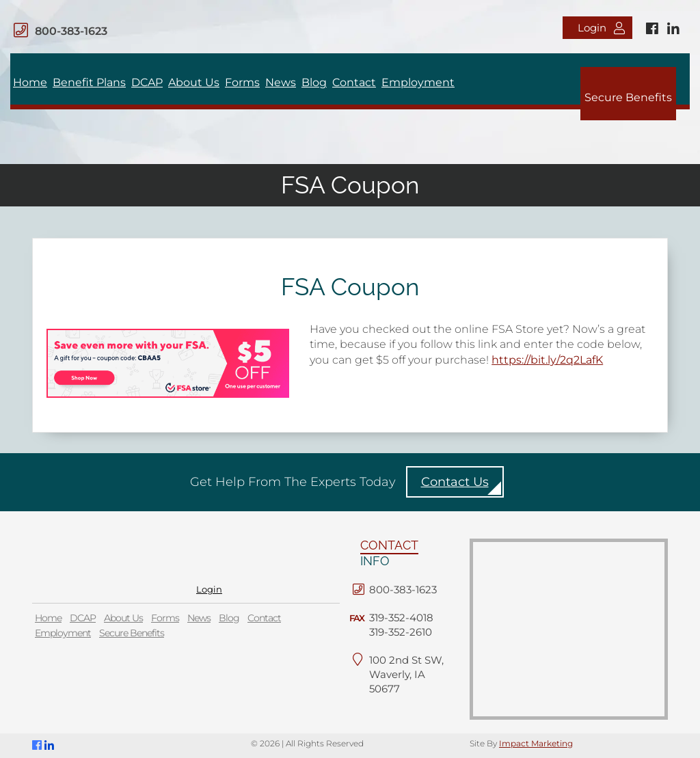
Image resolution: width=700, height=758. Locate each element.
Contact (354, 82)
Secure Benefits (628, 97)
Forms (242, 82)
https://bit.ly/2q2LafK (547, 360)
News (281, 82)
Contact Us (455, 482)
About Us (194, 82)
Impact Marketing (536, 743)
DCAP (147, 82)
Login (601, 28)
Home (30, 82)
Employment (418, 82)
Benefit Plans (89, 82)
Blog (314, 82)
